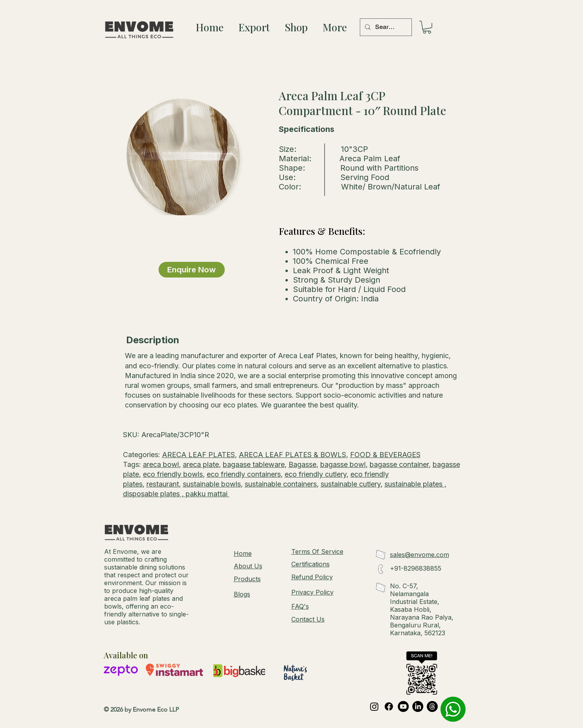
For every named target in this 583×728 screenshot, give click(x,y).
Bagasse (302, 464)
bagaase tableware (254, 464)
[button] (427, 27)
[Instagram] (374, 706)
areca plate (201, 464)
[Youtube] (403, 706)
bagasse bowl (343, 464)
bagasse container (399, 464)
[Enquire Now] (192, 270)
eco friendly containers (244, 474)
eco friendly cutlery (316, 474)
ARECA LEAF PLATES (199, 455)
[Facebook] (389, 706)
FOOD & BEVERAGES (385, 455)
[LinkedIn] (418, 706)
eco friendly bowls (173, 474)
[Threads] (432, 706)
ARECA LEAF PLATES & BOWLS (292, 455)
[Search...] (385, 27)
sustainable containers (281, 484)
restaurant (163, 484)
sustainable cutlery (351, 484)
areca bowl (161, 464)
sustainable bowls (212, 484)
